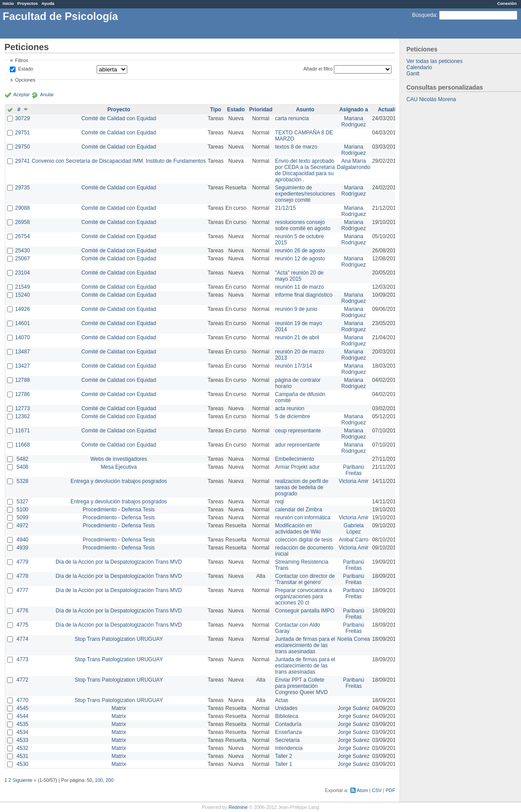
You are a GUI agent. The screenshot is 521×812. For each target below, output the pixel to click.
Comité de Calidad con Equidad (119, 118)
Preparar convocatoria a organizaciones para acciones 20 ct (303, 596)
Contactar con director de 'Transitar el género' (305, 579)
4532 (22, 748)
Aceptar (22, 94)
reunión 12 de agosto (300, 259)
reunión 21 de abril (297, 337)
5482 (22, 459)
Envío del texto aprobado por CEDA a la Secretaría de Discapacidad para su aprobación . (305, 170)
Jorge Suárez (354, 708)
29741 (22, 161)
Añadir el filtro (318, 69)
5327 (22, 502)
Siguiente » (24, 780)
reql (279, 502)
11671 (22, 431)
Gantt (413, 74)
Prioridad (261, 110)
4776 (22, 611)
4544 (22, 716)
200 (110, 780)
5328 (22, 481)
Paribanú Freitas (353, 470)
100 (99, 780)
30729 (22, 118)
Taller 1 (284, 764)
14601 (22, 323)
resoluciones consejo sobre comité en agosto (303, 225)
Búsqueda (424, 15)
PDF (391, 790)
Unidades (286, 708)
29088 (22, 208)
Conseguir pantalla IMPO (305, 611)
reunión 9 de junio (296, 309)
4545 (22, 708)
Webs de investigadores (119, 459)
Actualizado (393, 110)
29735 (22, 188)
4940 (22, 540)
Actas (282, 700)
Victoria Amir (354, 481)
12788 (22, 380)
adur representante (297, 445)
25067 (22, 259)
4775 (22, 625)
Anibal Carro (354, 540)
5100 (22, 510)
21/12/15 (285, 208)
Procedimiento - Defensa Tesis (119, 510)
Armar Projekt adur (297, 467)
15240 (22, 295)
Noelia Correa (353, 639)
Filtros (22, 60)
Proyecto (119, 110)
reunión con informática (303, 518)
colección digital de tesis (304, 540)
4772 (22, 680)
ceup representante (298, 431)
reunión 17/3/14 (293, 366)
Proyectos (27, 3)
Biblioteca (286, 716)
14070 (22, 337)
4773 (22, 659)
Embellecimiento (294, 459)
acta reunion (290, 408)
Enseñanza (288, 732)
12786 (22, 394)
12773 (22, 408)
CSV (377, 790)
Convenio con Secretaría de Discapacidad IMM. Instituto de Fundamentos (119, 161)
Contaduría (288, 724)
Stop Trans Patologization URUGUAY (119, 639)
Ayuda (48, 3)
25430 (22, 251)
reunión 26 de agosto (300, 251)
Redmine (238, 807)
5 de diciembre (292, 416)
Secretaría (287, 740)
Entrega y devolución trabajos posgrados (119, 481)
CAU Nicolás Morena (431, 99)
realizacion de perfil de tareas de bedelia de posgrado (302, 487)
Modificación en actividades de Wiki (298, 529)
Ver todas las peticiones (435, 61)
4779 (22, 562)
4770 (22, 700)
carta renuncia (292, 118)
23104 (22, 273)
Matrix (119, 708)
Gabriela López (354, 529)
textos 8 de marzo (296, 147)
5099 (22, 518)
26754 (22, 236)
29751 (22, 133)
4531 (22, 756)
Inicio (8, 3)
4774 (22, 639)
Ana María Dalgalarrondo (354, 164)
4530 (22, 764)
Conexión (507, 3)
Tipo (216, 110)
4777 (22, 590)
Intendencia (289, 748)
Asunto (305, 110)
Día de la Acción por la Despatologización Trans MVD (119, 562)
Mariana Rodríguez (354, 122)
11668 (22, 445)
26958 (22, 222)
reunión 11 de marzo (299, 287)
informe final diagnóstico (304, 295)
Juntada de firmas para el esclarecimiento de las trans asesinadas (305, 645)
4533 (22, 740)
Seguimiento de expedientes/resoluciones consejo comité (305, 194)
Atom (362, 790)
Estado (26, 69)
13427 (22, 366)
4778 (22, 576)
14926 (22, 309)
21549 (22, 287)
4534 (22, 732)
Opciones (25, 80)
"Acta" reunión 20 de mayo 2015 (299, 276)
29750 (22, 147)
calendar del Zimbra (298, 510)
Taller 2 (284, 756)
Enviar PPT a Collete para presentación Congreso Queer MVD (301, 686)
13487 (22, 352)
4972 (22, 526)
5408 (22, 467)
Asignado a (354, 110)
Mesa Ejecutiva (119, 467)
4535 (22, 724)
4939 (22, 548)
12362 (22, 416)
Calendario (419, 67)
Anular (47, 94)
